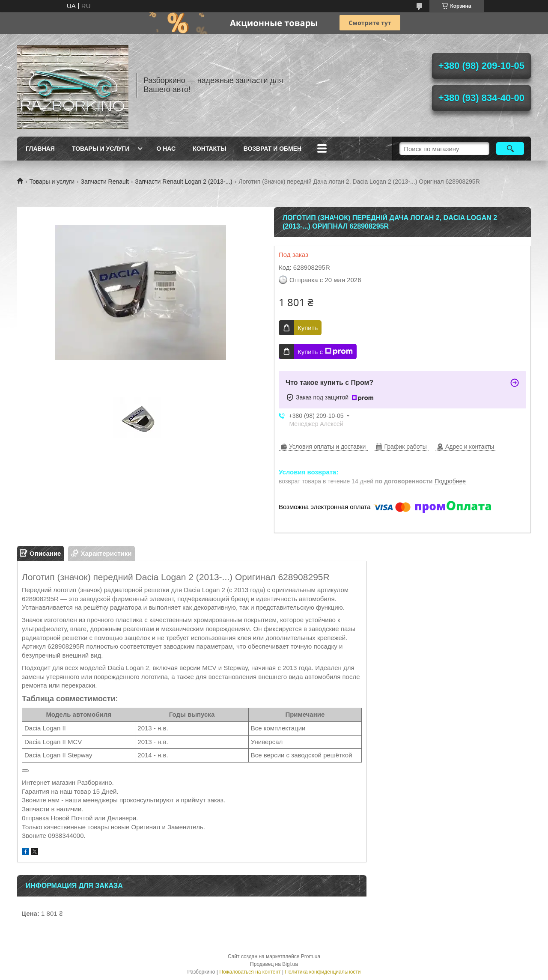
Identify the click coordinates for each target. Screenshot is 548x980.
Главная (40, 149)
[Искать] (510, 149)
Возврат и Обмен (273, 149)
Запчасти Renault (105, 182)
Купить (308, 328)
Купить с (325, 351)
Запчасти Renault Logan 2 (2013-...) (183, 182)
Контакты (209, 149)
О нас (166, 149)
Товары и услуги (101, 149)
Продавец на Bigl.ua (274, 964)
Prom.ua (311, 956)
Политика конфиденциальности (323, 972)
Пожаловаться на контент (250, 972)
